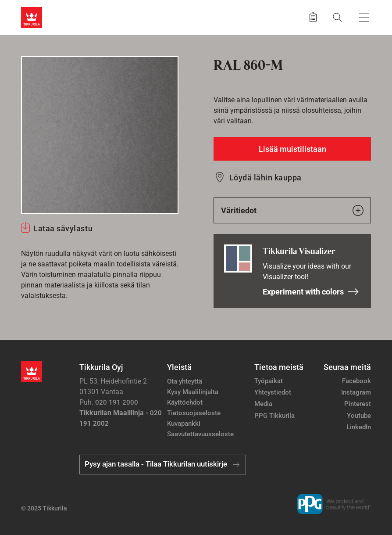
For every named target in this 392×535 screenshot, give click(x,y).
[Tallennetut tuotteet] (313, 18)
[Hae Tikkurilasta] (338, 17)
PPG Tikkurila (274, 416)
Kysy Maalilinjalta (193, 392)
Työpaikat (269, 381)
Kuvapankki (184, 424)
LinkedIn (359, 427)
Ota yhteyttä (185, 381)
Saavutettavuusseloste (200, 434)
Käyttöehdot (185, 402)
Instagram (356, 392)
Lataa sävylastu (63, 228)
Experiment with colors (311, 292)
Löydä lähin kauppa (265, 178)
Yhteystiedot (273, 392)
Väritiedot (292, 210)
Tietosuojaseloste (194, 413)
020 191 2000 (117, 402)
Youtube (359, 416)
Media (263, 404)
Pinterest (358, 404)
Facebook (356, 381)
